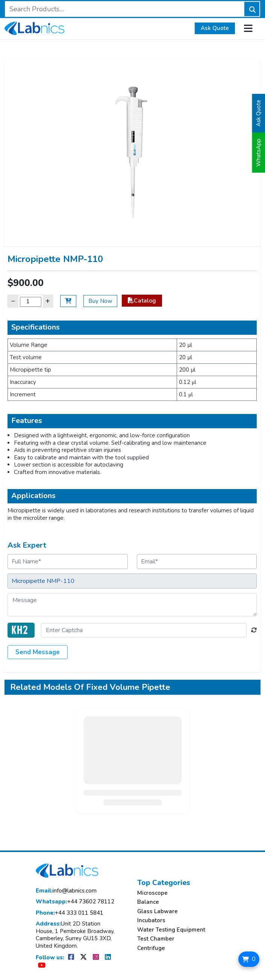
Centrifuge (151, 948)
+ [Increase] (48, 301)
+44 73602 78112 (75, 902)
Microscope (152, 893)
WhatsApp (259, 153)
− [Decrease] (13, 301)
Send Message (38, 652)
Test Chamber (156, 939)
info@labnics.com (66, 891)
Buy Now (100, 301)
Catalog (142, 301)
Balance (148, 902)
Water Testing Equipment (171, 930)
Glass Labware (157, 912)
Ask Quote (215, 28)
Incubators (151, 921)
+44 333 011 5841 (70, 913)
